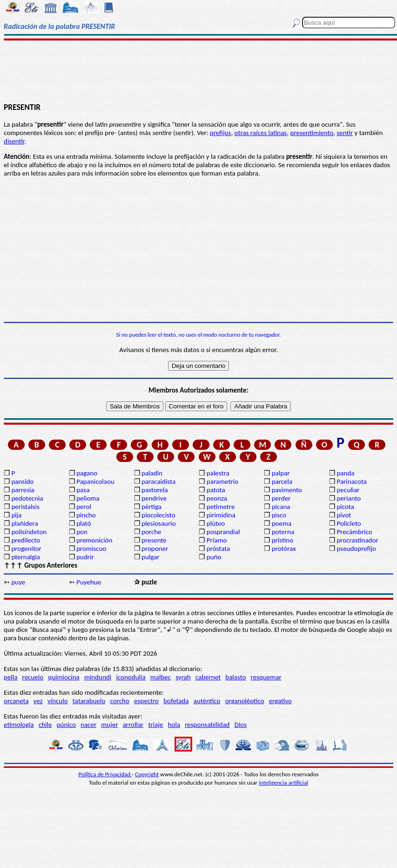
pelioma (88, 498)
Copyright (147, 774)
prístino (283, 540)
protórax (284, 549)
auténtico (207, 701)
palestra (218, 473)
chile (45, 725)
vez (38, 701)
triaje (156, 725)
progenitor (26, 549)
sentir (345, 133)
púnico (66, 725)
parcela (282, 481)
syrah (183, 677)
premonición (94, 540)
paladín (152, 473)
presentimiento (312, 133)
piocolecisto (158, 515)
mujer (109, 725)
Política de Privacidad (105, 774)
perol (84, 507)
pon (82, 532)
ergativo (280, 701)
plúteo (216, 523)
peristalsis (25, 507)
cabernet (208, 677)
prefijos (221, 133)
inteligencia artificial (283, 783)
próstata (218, 549)
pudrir (85, 557)
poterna (283, 532)
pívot (344, 515)
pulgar (150, 557)
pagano (87, 473)
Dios (241, 725)
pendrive (154, 498)
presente (154, 540)
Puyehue (89, 582)
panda (345, 473)
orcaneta (16, 701)
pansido (22, 481)
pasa (83, 490)
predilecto (26, 540)
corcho (120, 701)
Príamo (217, 540)
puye (18, 582)
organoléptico (245, 701)
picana (281, 507)
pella (10, 677)
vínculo (58, 701)
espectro (146, 701)
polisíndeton (29, 532)
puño (214, 557)
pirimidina (221, 515)
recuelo (33, 677)
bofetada (176, 701)
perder (281, 498)
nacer (88, 725)
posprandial (223, 532)
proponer (155, 549)
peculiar (348, 490)
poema (282, 523)
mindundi (98, 677)
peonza (217, 498)
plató (84, 523)
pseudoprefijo (356, 549)
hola (174, 725)
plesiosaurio (159, 523)
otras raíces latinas (261, 133)
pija (16, 515)
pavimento (287, 490)
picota (345, 507)
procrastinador (357, 540)
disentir (14, 141)
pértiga (151, 507)
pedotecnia (27, 498)
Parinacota (352, 481)
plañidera (24, 523)
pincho (86, 515)
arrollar (133, 725)
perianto (349, 498)
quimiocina (64, 677)
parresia (23, 490)
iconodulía (131, 677)
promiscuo (91, 549)
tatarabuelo (89, 701)
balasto (236, 677)
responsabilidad (207, 725)
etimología (19, 725)
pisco (279, 515)
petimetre (221, 507)
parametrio (222, 481)
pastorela (155, 490)
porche (151, 532)
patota (216, 490)
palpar (281, 473)
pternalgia (26, 557)
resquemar (266, 677)
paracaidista (158, 481)
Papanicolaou (95, 481)
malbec (161, 677)
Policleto (349, 523)
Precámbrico (354, 532)
